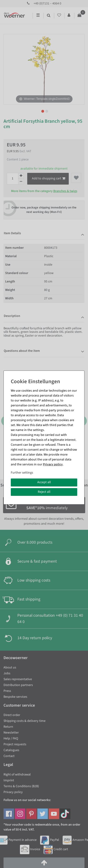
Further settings (22, 473)
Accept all (44, 482)
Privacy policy (53, 464)
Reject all (44, 492)
